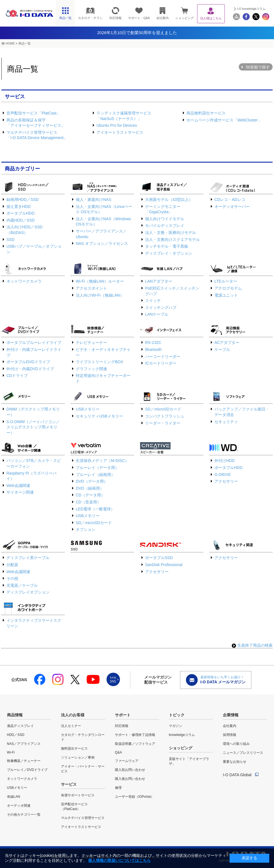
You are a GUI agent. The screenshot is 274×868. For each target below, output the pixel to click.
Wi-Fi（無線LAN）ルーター (100, 281)
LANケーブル (157, 314)
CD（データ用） (90, 495)
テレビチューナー (91, 342)
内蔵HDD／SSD (21, 220)
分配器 (12, 565)
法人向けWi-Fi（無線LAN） (100, 295)
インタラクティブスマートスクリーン (34, 623)
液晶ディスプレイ (20, 726)
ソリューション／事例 (78, 757)
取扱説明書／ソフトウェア (135, 744)
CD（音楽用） (88, 502)
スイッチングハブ (161, 308)
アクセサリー (226, 481)
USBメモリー (88, 409)
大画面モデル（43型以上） (169, 200)
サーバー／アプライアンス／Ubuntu (101, 234)
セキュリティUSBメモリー (99, 416)
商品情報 (15, 715)
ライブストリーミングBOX (100, 362)
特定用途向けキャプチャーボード (103, 378)
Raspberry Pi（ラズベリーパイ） (31, 476)
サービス (69, 784)
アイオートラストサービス (120, 132)
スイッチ (153, 301)
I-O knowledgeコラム (251, 9)
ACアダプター (227, 342)
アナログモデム (228, 288)
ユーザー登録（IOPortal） (134, 797)
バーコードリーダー (163, 356)
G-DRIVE (223, 475)
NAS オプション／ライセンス (102, 243)
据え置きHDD (18, 207)
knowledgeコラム (182, 735)
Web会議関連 (18, 485)
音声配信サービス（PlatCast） (74, 807)
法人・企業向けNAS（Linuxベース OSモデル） (104, 209)
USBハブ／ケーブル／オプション (34, 249)
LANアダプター (159, 281)
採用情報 (230, 735)
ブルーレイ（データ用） (97, 468)
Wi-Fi (11, 752)
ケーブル (222, 349)
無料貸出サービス (74, 749)
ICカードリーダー (161, 363)
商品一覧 (25, 43)
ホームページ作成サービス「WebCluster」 (224, 120)
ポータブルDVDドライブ (28, 362)
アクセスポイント (91, 288)
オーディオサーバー (232, 207)
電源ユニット (226, 295)
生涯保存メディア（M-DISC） (102, 461)
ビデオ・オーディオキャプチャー (103, 352)
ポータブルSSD (159, 558)
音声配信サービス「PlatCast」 (33, 113)
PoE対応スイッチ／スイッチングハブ (172, 291)
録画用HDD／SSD (23, 200)
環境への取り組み (236, 744)
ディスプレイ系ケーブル (28, 558)
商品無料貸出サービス (206, 113)
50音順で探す (258, 67)
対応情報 (122, 726)
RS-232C (153, 342)
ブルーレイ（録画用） (95, 475)
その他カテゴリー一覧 (24, 815)
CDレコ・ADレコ (230, 200)
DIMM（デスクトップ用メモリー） (33, 412)
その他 (12, 578)
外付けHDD (225, 461)
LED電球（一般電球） (95, 509)
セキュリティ (226, 422)
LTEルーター (226, 281)
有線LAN (14, 797)
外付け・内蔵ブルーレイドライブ (34, 352)
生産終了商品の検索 (252, 645)
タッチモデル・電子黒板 (167, 246)
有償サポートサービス (78, 795)
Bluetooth (153, 349)
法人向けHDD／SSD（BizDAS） (24, 230)
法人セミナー (71, 726)
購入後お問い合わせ (130, 779)
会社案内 (230, 726)
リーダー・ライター (163, 423)
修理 (118, 788)
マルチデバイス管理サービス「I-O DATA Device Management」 (37, 135)
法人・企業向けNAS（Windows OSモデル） (103, 222)
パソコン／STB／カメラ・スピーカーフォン (34, 463)
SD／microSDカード (163, 409)
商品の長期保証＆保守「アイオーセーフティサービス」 (36, 123)
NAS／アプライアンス (24, 744)
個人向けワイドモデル (165, 219)
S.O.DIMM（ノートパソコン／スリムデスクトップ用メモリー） (33, 427)
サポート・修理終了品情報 (135, 735)
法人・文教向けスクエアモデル (173, 240)
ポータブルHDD (20, 213)
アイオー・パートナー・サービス (83, 769)
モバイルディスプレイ (165, 226)
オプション (86, 529)
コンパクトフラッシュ (165, 416)
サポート (123, 715)
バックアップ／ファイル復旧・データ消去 (242, 412)
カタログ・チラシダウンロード (83, 737)
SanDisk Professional (164, 565)
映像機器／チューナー (24, 761)
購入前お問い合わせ (130, 770)
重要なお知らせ (235, 762)
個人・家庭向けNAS (94, 200)
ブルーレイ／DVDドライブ (27, 770)
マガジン (176, 726)
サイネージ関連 (20, 492)
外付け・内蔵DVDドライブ (30, 369)
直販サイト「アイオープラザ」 (189, 761)
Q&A (118, 752)
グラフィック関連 (91, 369)
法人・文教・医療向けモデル (171, 233)
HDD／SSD (16, 735)
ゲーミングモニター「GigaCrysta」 (163, 209)
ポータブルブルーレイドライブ (34, 342)
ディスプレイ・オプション (169, 253)
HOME (10, 43)
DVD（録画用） (90, 488)
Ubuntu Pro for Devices (117, 125)
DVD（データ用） (92, 481)
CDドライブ (17, 376)
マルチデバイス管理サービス (83, 818)
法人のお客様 (73, 715)
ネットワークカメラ (24, 281)
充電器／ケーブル (22, 585)
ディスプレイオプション (28, 592)
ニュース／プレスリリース (243, 753)
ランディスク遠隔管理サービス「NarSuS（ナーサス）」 (124, 116)
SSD (10, 240)
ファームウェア (127, 761)
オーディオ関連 (19, 806)
